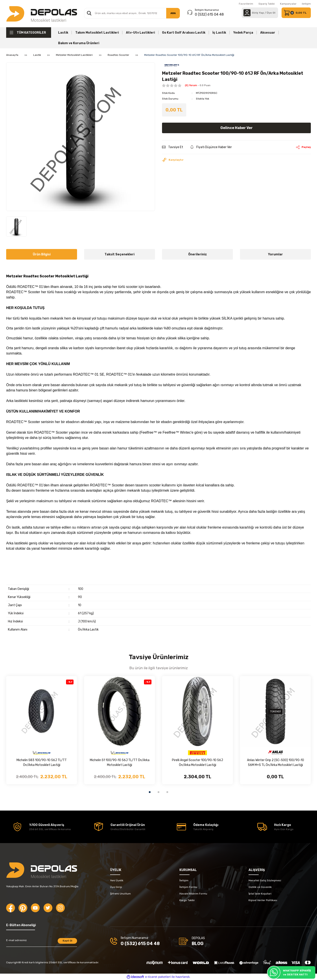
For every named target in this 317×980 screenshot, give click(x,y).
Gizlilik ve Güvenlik (260, 887)
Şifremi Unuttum (120, 894)
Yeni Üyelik (117, 880)
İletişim (184, 880)
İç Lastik (219, 33)
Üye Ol (271, 13)
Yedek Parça (243, 33)
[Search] (132, 13)
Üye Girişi (116, 887)
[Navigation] (29, 33)
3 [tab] (167, 792)
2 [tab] (158, 792)
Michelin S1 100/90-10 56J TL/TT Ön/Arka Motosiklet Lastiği (120, 763)
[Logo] (42, 14)
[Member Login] (247, 13)
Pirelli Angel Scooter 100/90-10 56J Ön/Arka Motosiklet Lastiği (197, 763)
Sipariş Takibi (267, 4)
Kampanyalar (288, 4)
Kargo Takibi (187, 900)
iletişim (306, 4)
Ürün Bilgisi (42, 254)
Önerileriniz (198, 254)
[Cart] (296, 13)
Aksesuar (268, 33)
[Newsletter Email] (42, 942)
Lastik (63, 33)
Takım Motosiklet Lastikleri (97, 33)
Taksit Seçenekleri (120, 254)
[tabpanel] (42, 730)
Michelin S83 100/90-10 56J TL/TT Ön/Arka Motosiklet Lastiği (42, 763)
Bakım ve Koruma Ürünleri (79, 43)
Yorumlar (275, 254)
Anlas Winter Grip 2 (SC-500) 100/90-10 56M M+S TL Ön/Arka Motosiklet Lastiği (276, 763)
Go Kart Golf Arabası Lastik (184, 33)
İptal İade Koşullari (260, 894)
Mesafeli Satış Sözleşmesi (265, 880)
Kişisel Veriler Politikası (263, 900)
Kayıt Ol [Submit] (67, 941)
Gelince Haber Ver (237, 128)
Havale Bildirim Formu (193, 894)
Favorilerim (246, 4)
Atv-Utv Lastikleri (140, 33)
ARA (173, 13)
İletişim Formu (188, 887)
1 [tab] (150, 792)
